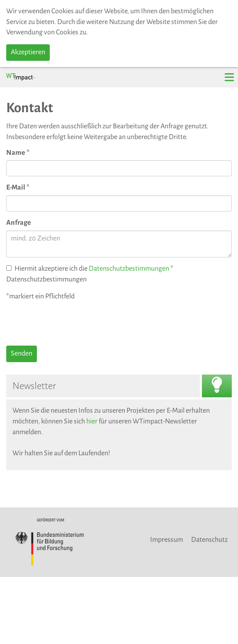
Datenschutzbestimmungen (129, 269)
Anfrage (19, 223)
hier (92, 421)
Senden (22, 353)
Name (18, 153)
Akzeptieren (28, 52)
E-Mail (18, 187)
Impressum (166, 540)
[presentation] (69, 323)
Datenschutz (209, 540)
